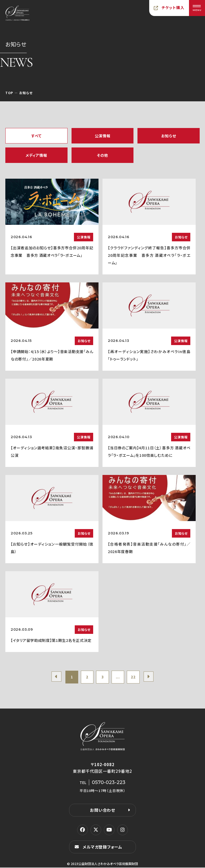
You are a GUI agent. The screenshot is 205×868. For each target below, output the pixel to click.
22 (134, 677)
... (119, 677)
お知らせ (169, 136)
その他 (102, 155)
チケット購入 (173, 7)
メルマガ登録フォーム (102, 847)
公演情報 (103, 136)
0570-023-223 (109, 783)
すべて (36, 136)
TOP (9, 93)
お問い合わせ (102, 811)
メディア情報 (36, 155)
